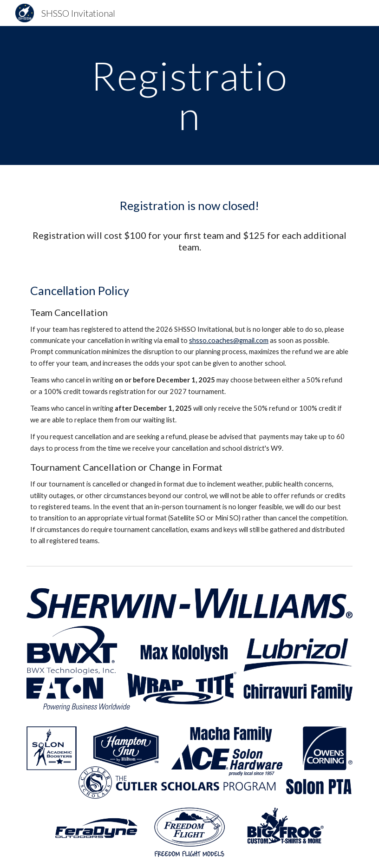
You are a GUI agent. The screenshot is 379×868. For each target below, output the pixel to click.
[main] (189, 95)
